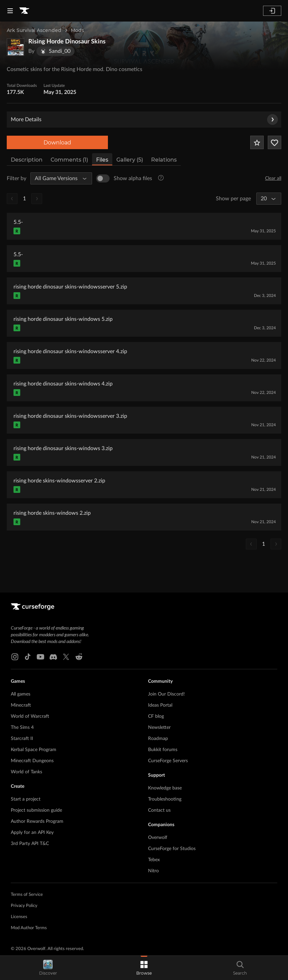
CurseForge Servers (168, 761)
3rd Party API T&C (30, 844)
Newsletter (159, 728)
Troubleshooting (165, 799)
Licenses (19, 917)
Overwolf (158, 838)
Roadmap (158, 739)
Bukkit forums (163, 750)
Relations (164, 160)
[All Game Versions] (58, 178)
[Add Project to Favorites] (257, 142)
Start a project (26, 799)
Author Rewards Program (37, 821)
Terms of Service (27, 895)
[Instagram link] (15, 657)
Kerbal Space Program (34, 750)
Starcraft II (22, 739)
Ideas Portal (160, 705)
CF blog (156, 716)
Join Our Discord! (166, 694)
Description (27, 160)
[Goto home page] (24, 11)
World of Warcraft (30, 716)
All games (21, 694)
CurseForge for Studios (172, 849)
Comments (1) (69, 160)
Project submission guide (36, 810)
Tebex (154, 860)
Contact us (159, 810)
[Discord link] (53, 657)
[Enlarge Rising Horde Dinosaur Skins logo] (16, 47)
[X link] (66, 657)
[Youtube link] (40, 657)
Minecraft (21, 705)
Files (102, 160)
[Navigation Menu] (10, 11)
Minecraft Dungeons (32, 761)
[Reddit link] (79, 657)
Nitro (153, 871)
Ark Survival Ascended (34, 30)
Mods (77, 30)
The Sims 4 (22, 728)
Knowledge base (165, 788)
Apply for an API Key (32, 833)
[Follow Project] (275, 142)
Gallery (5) (130, 160)
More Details (144, 120)
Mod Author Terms (29, 928)
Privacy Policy (24, 906)
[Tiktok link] (28, 657)
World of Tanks (26, 772)
